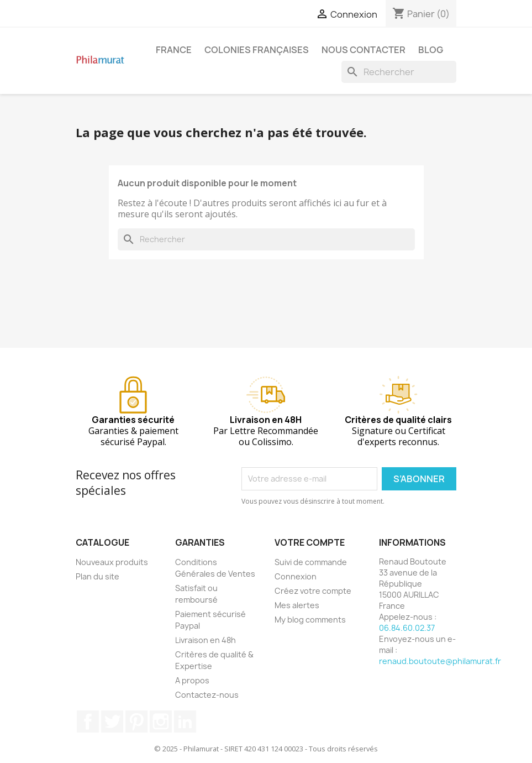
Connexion (296, 576)
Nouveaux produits (112, 562)
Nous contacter (364, 50)
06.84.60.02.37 (407, 628)
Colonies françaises (257, 50)
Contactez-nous (207, 695)
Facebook (88, 722)
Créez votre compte (313, 591)
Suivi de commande (311, 562)
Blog (431, 50)
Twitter (112, 722)
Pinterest (136, 722)
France (174, 50)
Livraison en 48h (206, 640)
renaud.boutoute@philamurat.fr (440, 661)
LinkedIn (185, 722)
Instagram (161, 722)
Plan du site (98, 576)
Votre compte (310, 542)
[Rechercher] (399, 72)
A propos (192, 680)
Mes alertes (297, 605)
